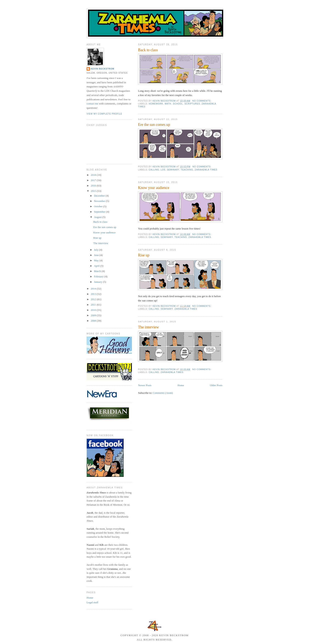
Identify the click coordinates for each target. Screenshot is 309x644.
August (98, 217)
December (100, 196)
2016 (94, 186)
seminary (173, 170)
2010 (94, 310)
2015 (94, 191)
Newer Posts (145, 385)
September (100, 212)
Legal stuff (92, 602)
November (100, 201)
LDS (163, 170)
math (168, 104)
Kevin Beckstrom (102, 69)
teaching (187, 170)
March (98, 271)
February (99, 276)
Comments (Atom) (163, 393)
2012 (94, 299)
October (99, 206)
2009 (94, 315)
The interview (149, 327)
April (97, 266)
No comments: (202, 101)
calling (154, 170)
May (97, 260)
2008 (94, 321)
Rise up (144, 255)
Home (181, 385)
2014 (94, 289)
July (97, 250)
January (99, 282)
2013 (94, 294)
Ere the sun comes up (154, 125)
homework (156, 104)
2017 (94, 180)
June (97, 255)
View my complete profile (104, 114)
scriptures (192, 104)
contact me (92, 104)
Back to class (148, 50)
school (178, 104)
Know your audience (154, 188)
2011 (94, 305)
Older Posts (216, 385)
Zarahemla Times (206, 170)
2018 (94, 175)
